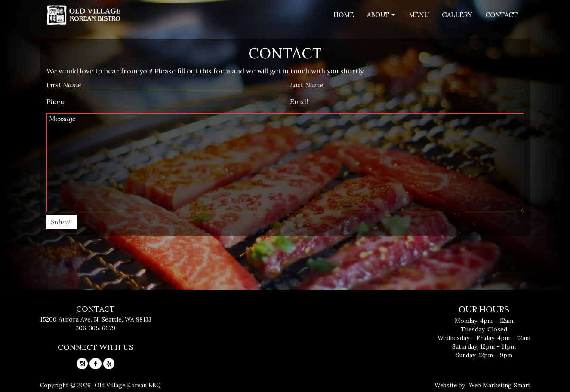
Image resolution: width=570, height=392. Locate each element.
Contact (501, 15)
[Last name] (407, 85)
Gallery (457, 15)
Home (344, 15)
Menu (419, 15)
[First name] (163, 85)
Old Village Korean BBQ (128, 385)
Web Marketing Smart (500, 385)
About (378, 15)
